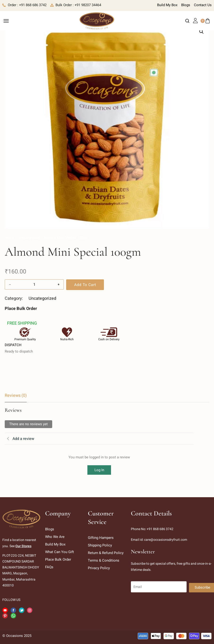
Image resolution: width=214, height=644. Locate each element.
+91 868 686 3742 (160, 529)
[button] (201, 32)
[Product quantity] (34, 284)
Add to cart (85, 285)
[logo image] (97, 21)
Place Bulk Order (21, 309)
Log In (99, 470)
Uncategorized (29, 238)
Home (10, 238)
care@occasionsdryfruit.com (166, 540)
